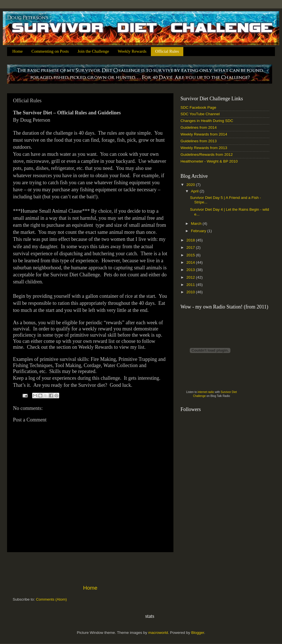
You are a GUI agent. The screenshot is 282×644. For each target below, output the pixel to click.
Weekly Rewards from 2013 (204, 148)
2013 (191, 270)
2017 (191, 247)
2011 (191, 285)
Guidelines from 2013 (199, 141)
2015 (191, 255)
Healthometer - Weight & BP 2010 (209, 161)
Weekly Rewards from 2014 (204, 134)
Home (18, 51)
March (197, 224)
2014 (191, 262)
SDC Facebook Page (198, 107)
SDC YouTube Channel (200, 114)
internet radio (206, 392)
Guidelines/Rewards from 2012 (207, 155)
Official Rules (167, 51)
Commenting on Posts (50, 51)
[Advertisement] (90, 568)
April (195, 191)
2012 (191, 277)
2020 (191, 185)
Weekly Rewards (132, 51)
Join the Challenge (93, 51)
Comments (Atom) (52, 599)
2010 (191, 292)
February (199, 231)
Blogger (198, 633)
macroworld (158, 633)
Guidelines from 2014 (199, 127)
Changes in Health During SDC (207, 121)
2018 (191, 240)
